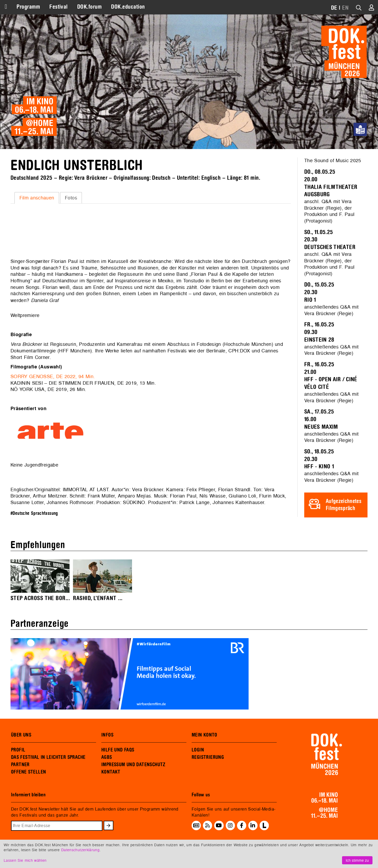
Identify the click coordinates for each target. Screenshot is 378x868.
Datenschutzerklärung (80, 850)
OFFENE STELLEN (28, 772)
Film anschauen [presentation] (37, 198)
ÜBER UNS (21, 735)
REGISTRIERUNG (208, 757)
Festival (59, 7)
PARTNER (20, 765)
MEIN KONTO (204, 735)
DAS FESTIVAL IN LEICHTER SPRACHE (48, 757)
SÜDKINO (134, 502)
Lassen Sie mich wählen (25, 860)
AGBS (107, 757)
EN (345, 8)
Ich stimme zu (357, 860)
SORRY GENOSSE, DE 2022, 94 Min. (53, 376)
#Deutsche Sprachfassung (34, 513)
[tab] (37, 198)
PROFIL (18, 750)
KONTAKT (111, 772)
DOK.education (128, 7)
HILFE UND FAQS (118, 750)
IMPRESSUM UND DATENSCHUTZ (133, 765)
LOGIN (198, 750)
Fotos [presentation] (71, 198)
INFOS (107, 735)
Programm (28, 7)
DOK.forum (89, 7)
